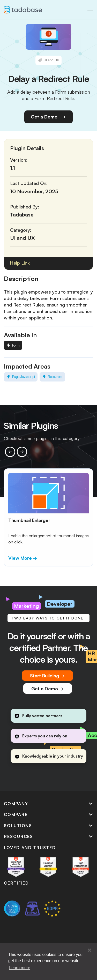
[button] (89, 951)
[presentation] (10, 452)
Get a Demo (48, 117)
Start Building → (47, 676)
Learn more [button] (20, 968)
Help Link (20, 263)
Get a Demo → (48, 689)
